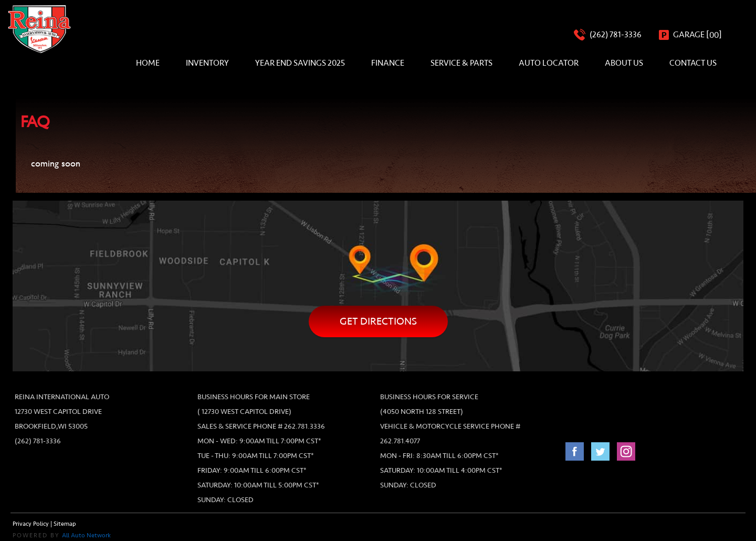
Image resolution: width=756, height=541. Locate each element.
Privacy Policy (31, 524)
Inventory (207, 63)
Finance (388, 63)
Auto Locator (549, 63)
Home (148, 63)
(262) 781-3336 (38, 441)
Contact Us (693, 63)
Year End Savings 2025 (300, 63)
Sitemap (65, 524)
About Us (624, 63)
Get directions (378, 321)
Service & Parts (461, 63)
